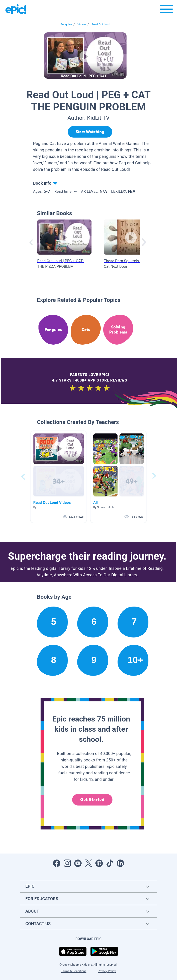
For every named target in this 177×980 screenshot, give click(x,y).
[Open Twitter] (88, 863)
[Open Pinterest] (99, 863)
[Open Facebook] (57, 863)
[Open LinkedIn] (120, 863)
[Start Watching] (90, 132)
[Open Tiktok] (110, 863)
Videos (82, 24)
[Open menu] (166, 10)
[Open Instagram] (67, 863)
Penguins (66, 24)
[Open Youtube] (78, 863)
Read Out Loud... (102, 24)
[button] (59, 477)
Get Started (92, 800)
